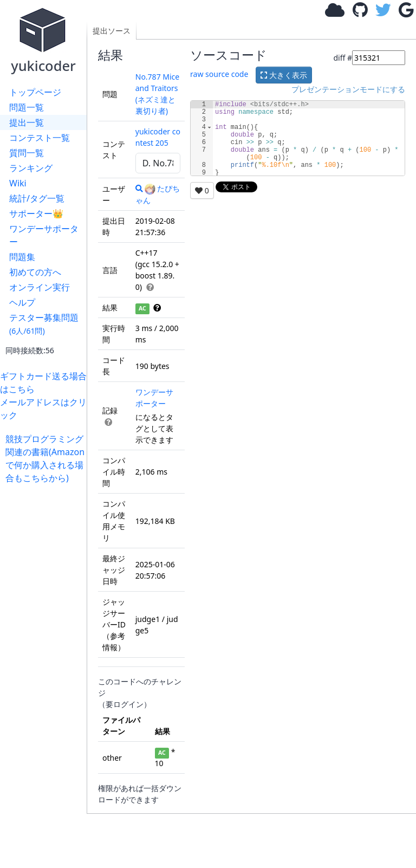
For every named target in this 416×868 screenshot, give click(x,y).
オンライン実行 (40, 287)
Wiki (18, 183)
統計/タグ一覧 (37, 198)
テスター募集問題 (44, 324)
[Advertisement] (46, 647)
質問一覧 (27, 153)
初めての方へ (35, 272)
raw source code (219, 74)
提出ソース (112, 31)
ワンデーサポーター (44, 235)
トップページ (35, 92)
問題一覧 (27, 107)
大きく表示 (284, 75)
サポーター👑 (36, 213)
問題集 (22, 257)
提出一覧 (27, 122)
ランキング (31, 168)
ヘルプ (22, 302)
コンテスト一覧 (40, 138)
